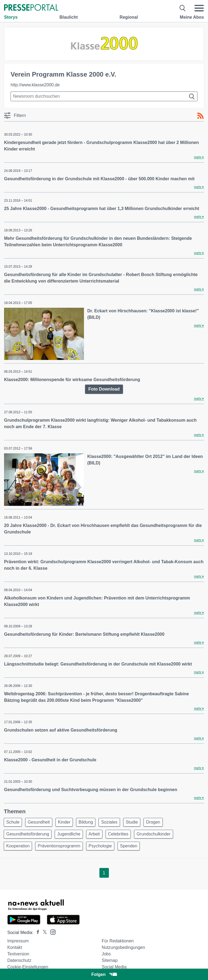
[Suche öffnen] (183, 8)
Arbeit (94, 834)
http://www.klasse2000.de (35, 85)
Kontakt (15, 947)
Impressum (18, 941)
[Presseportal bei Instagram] (51, 932)
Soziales (109, 822)
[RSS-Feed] (200, 116)
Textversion (18, 954)
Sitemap (110, 960)
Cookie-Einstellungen (28, 967)
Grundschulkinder (153, 834)
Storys (11, 17)
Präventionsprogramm (59, 846)
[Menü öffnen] (199, 8)
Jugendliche (69, 834)
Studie (132, 822)
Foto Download (104, 389)
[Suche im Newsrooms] (104, 96)
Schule (13, 822)
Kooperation (18, 846)
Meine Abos (192, 17)
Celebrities (118, 834)
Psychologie (100, 846)
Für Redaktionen (118, 941)
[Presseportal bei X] (43, 933)
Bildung (86, 822)
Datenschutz (19, 960)
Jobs (106, 954)
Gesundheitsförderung (28, 834)
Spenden (129, 846)
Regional (129, 17)
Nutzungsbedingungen (123, 947)
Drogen (153, 822)
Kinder (64, 822)
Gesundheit (39, 822)
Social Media (114, 967)
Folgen (104, 974)
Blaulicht (69, 17)
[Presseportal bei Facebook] (36, 933)
